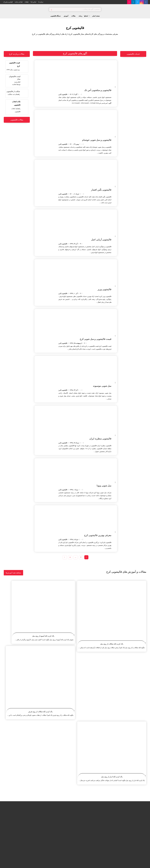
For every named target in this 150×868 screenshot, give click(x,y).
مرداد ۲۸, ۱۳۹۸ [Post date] (74, 443)
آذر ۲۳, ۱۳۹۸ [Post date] (74, 390)
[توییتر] (137, 2)
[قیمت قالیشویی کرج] (17, 66)
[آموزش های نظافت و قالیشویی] (13, 573)
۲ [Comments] (80, 293)
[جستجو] (52, 9)
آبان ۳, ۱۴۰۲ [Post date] (73, 94)
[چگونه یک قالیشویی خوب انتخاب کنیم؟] (17, 107)
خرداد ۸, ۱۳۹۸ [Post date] (74, 539)
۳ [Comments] (80, 244)
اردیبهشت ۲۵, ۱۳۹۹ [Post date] (76, 343)
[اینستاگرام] (142, 2)
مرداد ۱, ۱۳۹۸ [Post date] (74, 490)
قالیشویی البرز (63, 94)
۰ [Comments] (80, 94)
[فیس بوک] (146, 2)
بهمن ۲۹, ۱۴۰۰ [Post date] (74, 144)
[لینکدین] (133, 2)
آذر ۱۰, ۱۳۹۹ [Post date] (74, 293)
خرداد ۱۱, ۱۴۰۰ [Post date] (74, 194)
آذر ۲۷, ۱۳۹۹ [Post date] (74, 244)
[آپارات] (129, 2)
